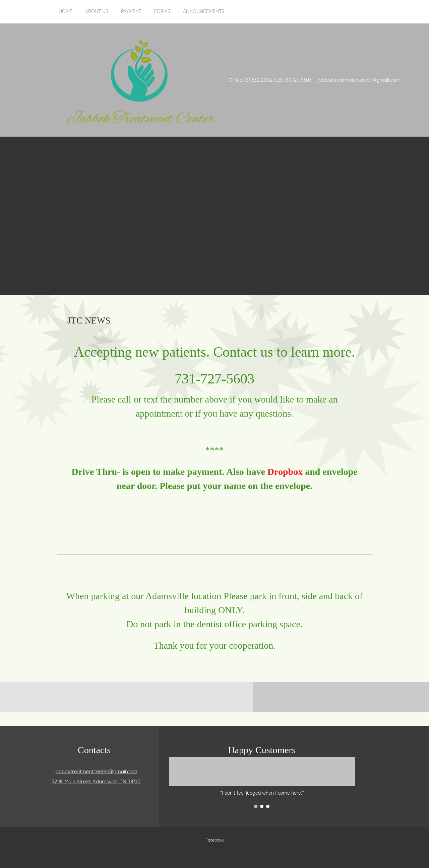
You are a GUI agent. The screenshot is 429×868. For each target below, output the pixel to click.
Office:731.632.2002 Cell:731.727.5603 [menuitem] (270, 80)
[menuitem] (66, 15)
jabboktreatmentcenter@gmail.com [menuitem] (359, 80)
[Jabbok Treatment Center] (141, 80)
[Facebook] (213, 840)
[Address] (94, 782)
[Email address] (94, 772)
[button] (262, 777)
